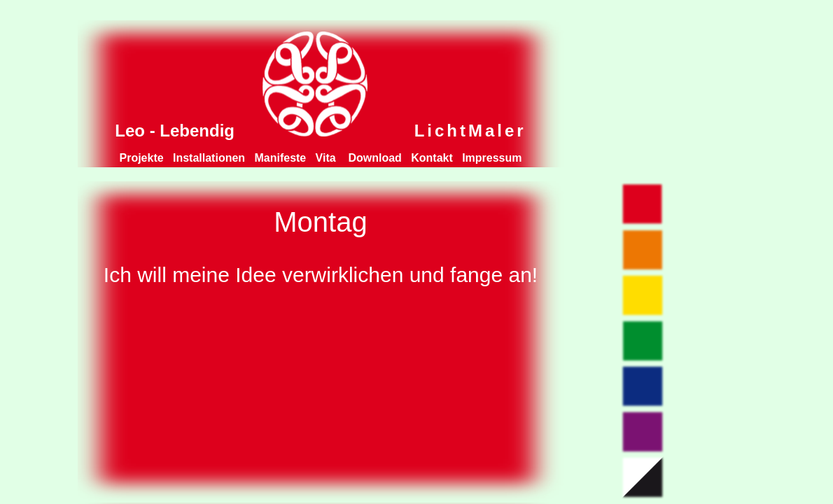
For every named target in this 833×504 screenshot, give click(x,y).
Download (374, 158)
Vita (328, 158)
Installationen (209, 158)
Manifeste (280, 158)
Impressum (492, 158)
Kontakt (432, 158)
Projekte (142, 158)
